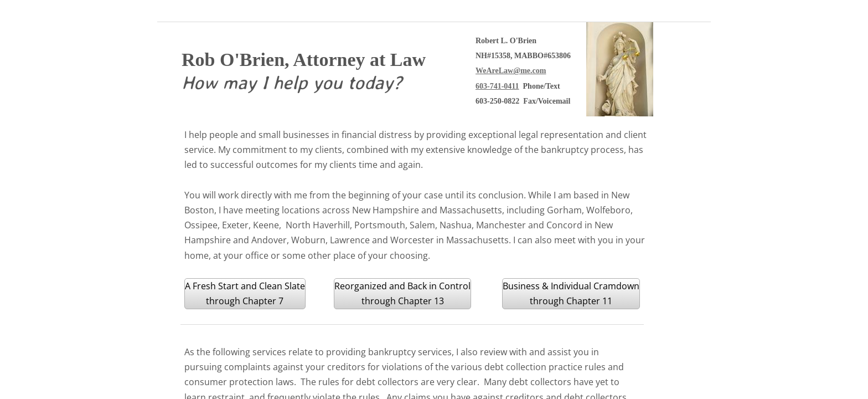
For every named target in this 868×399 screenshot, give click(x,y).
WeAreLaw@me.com (511, 71)
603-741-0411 (497, 86)
